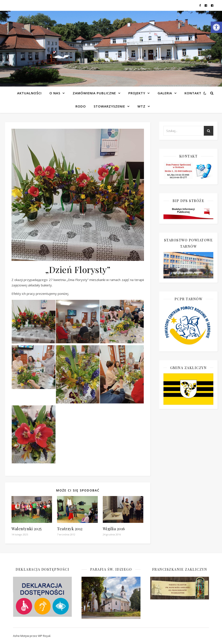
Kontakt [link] (193, 93)
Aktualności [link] (29, 93)
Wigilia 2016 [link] (114, 529)
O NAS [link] (55, 93)
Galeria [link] (165, 93)
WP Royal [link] (44, 636)
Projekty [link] (137, 93)
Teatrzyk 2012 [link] (70, 529)
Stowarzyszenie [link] (109, 106)
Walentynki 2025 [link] (27, 529)
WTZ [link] (141, 106)
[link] (216, 27)
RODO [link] (81, 106)
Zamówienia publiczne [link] (94, 93)
